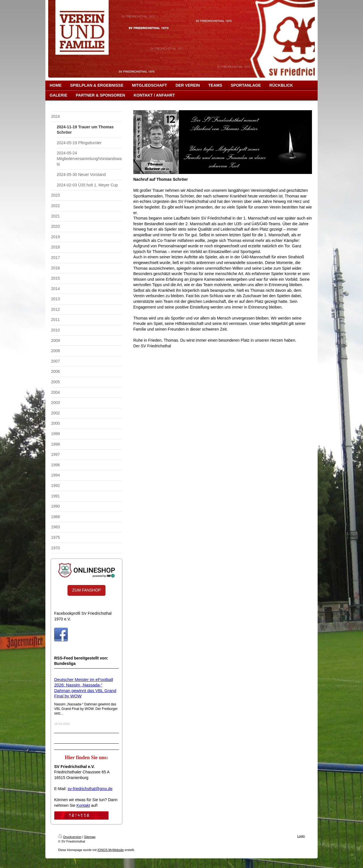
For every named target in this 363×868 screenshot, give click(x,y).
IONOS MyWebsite (111, 850)
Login (301, 836)
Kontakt (83, 805)
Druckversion (70, 837)
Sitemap (90, 837)
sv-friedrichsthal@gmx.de (90, 789)
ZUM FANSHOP (86, 590)
